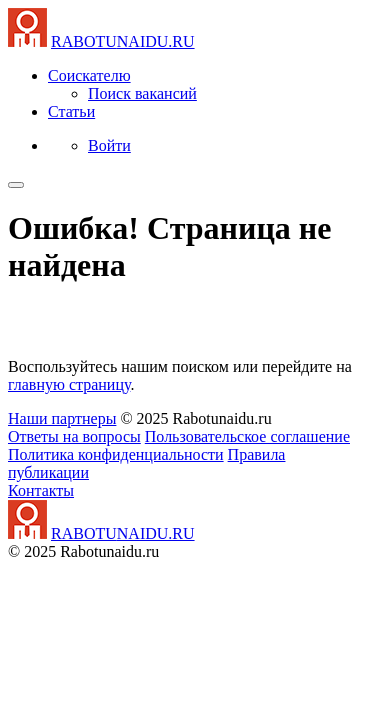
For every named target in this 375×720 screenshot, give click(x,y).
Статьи (71, 111)
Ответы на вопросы (74, 436)
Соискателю (89, 75)
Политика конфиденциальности (116, 454)
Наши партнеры (62, 418)
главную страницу (69, 384)
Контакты (41, 490)
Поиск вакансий (142, 93)
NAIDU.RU (123, 41)
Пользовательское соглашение (247, 436)
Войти (109, 145)
